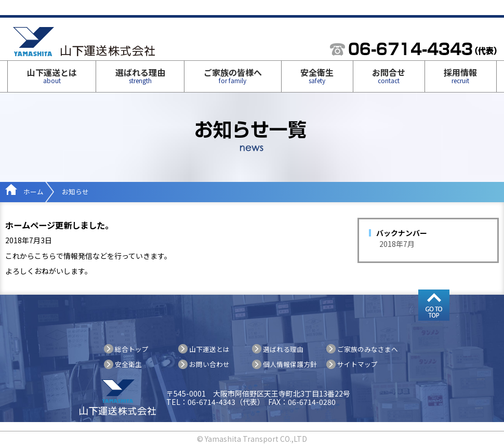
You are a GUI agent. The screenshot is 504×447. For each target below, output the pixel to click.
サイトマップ (357, 364)
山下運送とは (52, 75)
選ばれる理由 (140, 75)
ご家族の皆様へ (233, 75)
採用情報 (460, 75)
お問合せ (389, 75)
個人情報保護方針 (290, 364)
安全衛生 (317, 75)
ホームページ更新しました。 (59, 225)
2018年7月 (397, 244)
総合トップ (132, 349)
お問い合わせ (209, 364)
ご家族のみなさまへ (368, 349)
